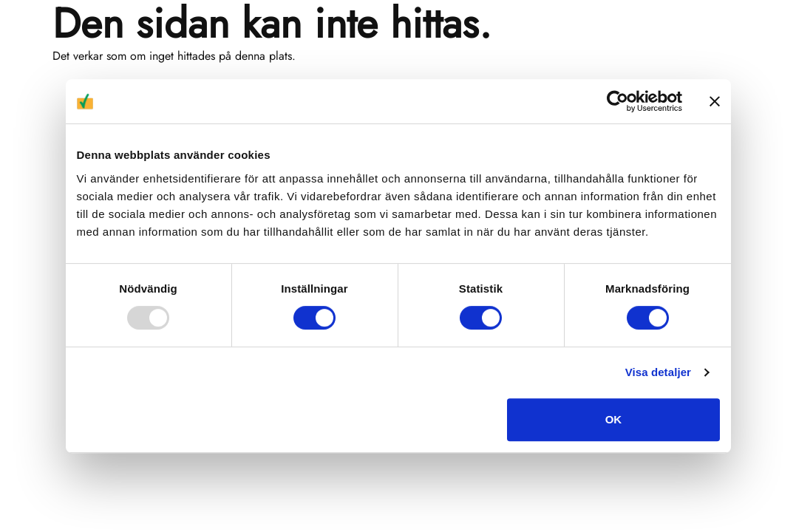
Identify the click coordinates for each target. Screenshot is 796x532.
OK (614, 419)
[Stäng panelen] (715, 101)
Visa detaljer (658, 372)
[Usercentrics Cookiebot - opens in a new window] (618, 101)
